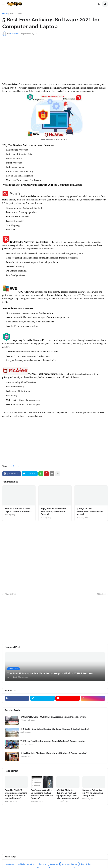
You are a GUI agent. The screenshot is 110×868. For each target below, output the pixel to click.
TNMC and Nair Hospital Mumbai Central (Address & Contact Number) (53, 741)
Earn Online (86, 864)
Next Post (102, 594)
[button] (3, 4)
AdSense (10, 864)
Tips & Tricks (16, 14)
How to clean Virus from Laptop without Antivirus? (18, 510)
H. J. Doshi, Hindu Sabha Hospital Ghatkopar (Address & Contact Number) (55, 729)
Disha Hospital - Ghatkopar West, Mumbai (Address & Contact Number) (54, 753)
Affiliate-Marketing (26, 864)
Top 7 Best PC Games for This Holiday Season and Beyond (53, 511)
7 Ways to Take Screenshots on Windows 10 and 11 (90, 511)
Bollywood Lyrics (70, 864)
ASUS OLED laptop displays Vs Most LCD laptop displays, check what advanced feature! (68, 794)
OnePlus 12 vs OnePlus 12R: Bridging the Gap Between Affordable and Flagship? (42, 794)
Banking (42, 864)
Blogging (54, 864)
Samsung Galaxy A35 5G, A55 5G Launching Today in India (93, 793)
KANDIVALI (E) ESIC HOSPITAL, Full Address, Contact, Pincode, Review (53, 717)
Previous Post (10, 594)
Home (5, 14)
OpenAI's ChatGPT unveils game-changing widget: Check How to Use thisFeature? (16, 794)
